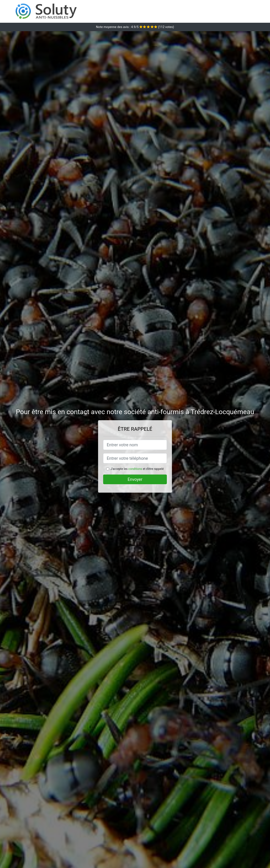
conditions (135, 469)
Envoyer (135, 479)
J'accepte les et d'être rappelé (137, 469)
